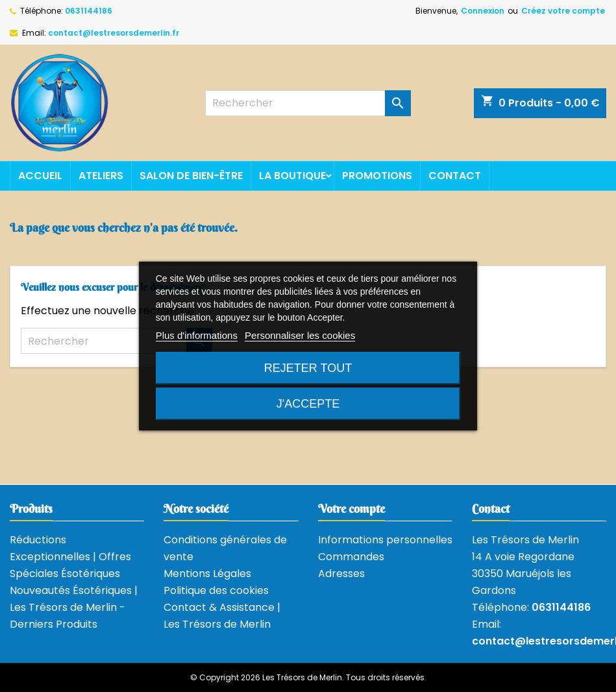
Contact (455, 176)
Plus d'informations (197, 335)
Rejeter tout (308, 368)
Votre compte (351, 509)
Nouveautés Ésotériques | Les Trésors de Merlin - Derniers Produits (74, 607)
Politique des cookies (216, 590)
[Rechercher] (308, 103)
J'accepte (308, 404)
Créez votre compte (563, 11)
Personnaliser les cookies (300, 335)
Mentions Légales (207, 574)
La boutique (292, 176)
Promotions (377, 176)
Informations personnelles (385, 540)
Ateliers (101, 176)
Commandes (351, 557)
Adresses (341, 574)
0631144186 (89, 11)
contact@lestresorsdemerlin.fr (114, 33)
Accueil (40, 176)
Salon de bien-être (191, 176)
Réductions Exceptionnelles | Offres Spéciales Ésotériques (70, 557)
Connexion (483, 11)
